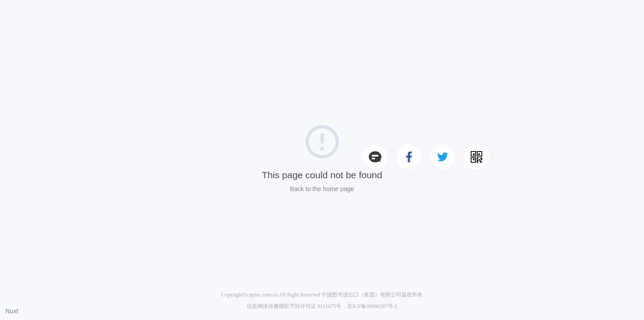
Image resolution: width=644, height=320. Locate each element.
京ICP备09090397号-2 (372, 306)
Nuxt (12, 311)
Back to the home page (322, 189)
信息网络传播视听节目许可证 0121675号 (294, 306)
